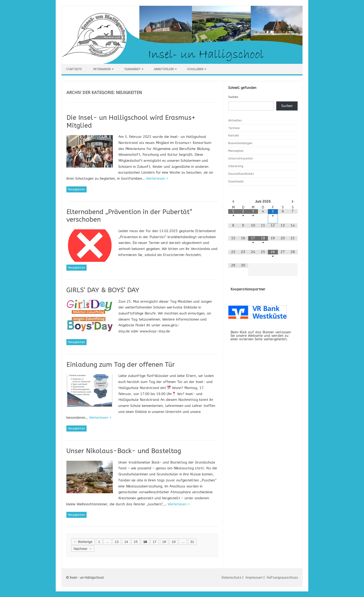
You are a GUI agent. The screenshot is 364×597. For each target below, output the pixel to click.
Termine (234, 128)
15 (136, 542)
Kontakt (234, 135)
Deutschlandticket (241, 174)
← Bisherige (83, 542)
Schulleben (195, 69)
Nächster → (83, 549)
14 (126, 542)
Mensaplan (236, 151)
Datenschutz (232, 578)
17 (155, 542)
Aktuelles (235, 120)
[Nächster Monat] (293, 202)
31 (192, 542)
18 (164, 542)
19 (174, 542)
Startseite (74, 69)
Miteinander (102, 69)
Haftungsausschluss (282, 578)
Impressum (254, 578)
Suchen (233, 97)
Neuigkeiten (76, 189)
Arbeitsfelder (164, 69)
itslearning (236, 166)
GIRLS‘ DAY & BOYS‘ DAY (103, 290)
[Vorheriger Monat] (233, 202)
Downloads (236, 181)
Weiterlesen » (157, 178)
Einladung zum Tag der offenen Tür (121, 365)
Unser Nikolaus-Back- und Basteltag (124, 451)
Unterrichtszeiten (240, 158)
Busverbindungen (240, 143)
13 (117, 542)
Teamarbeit (132, 69)
